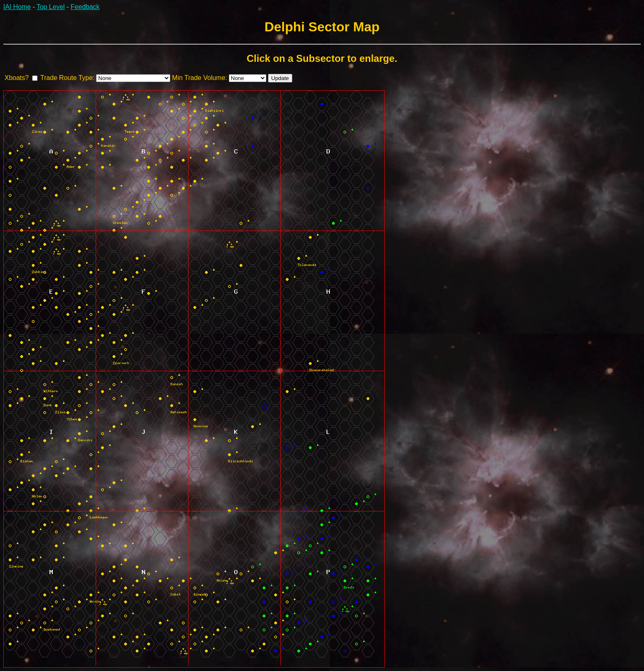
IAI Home (17, 7)
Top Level (51, 7)
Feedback (85, 7)
